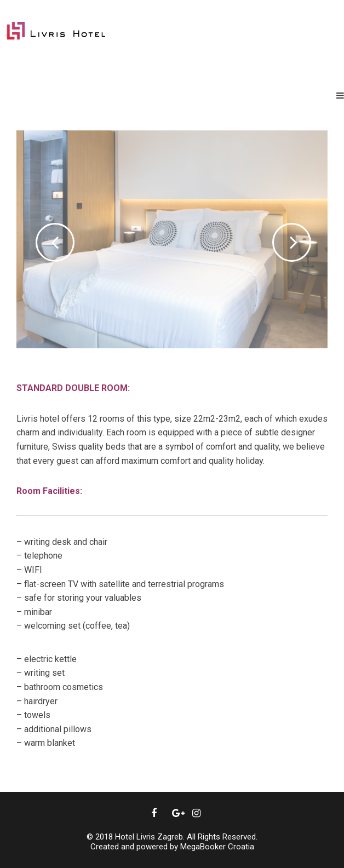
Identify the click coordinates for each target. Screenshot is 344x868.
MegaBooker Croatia (217, 847)
